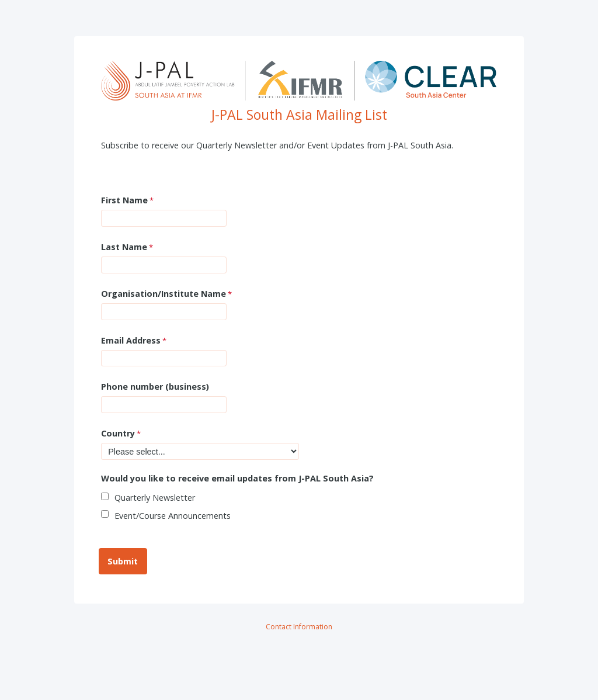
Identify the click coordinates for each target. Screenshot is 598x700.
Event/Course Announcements (173, 516)
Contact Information (299, 627)
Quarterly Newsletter (155, 498)
